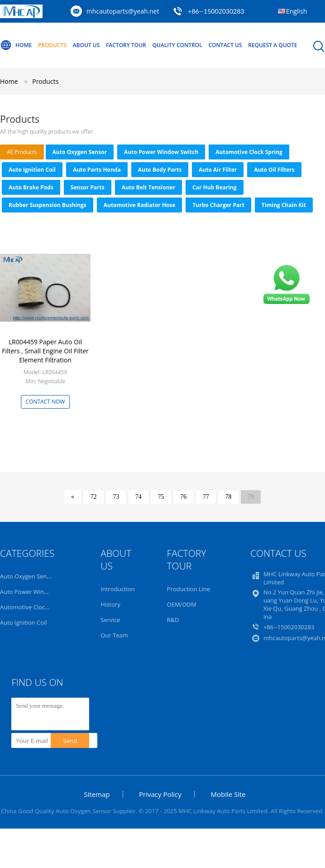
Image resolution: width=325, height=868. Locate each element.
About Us (86, 45)
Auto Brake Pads (31, 187)
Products (52, 45)
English (296, 11)
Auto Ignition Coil (32, 170)
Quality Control (177, 45)
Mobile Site (228, 794)
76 (183, 497)
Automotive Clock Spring (249, 152)
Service (110, 620)
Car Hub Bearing (214, 187)
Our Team (114, 635)
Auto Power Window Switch (161, 152)
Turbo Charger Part (218, 205)
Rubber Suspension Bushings (48, 205)
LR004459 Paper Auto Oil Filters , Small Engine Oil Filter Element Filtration (45, 351)
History (110, 604)
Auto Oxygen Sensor (80, 152)
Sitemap (97, 794)
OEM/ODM (182, 604)
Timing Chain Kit (284, 205)
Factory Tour (126, 45)
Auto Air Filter (218, 170)
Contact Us (225, 45)
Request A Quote (272, 45)
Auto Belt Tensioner (148, 187)
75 (161, 497)
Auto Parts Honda (97, 170)
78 (228, 497)
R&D (173, 620)
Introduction (117, 589)
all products (22, 152)
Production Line (189, 589)
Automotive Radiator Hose (139, 205)
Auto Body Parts (160, 170)
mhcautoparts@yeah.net (123, 11)
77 (206, 497)
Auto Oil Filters (274, 170)
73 (116, 497)
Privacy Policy (160, 794)
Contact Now (45, 402)
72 (94, 497)
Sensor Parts (88, 187)
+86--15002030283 (216, 11)
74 (139, 497)
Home (16, 45)
